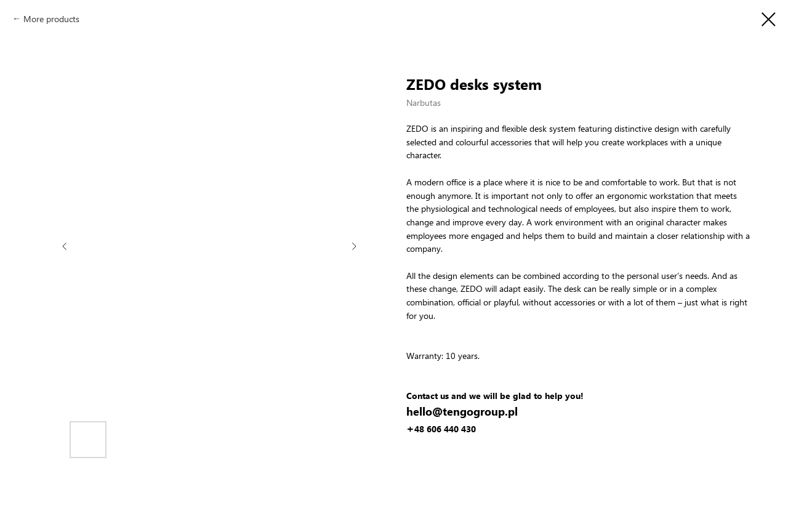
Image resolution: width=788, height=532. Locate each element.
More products (51, 19)
